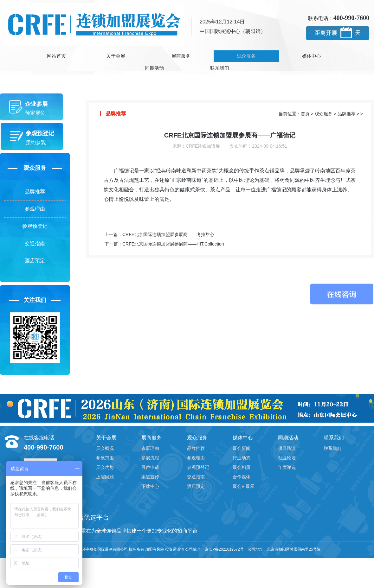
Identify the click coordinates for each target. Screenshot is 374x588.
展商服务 (133, 55)
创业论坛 (287, 460)
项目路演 (287, 451)
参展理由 (150, 451)
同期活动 (294, 55)
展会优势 (105, 470)
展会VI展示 (244, 489)
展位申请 (150, 470)
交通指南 (35, 242)
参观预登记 (35, 223)
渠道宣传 (150, 479)
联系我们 (347, 55)
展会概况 (105, 451)
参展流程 (150, 460)
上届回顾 (105, 479)
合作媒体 (242, 479)
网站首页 (27, 55)
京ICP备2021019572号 (224, 552)
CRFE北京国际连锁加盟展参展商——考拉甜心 (168, 221)
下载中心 (150, 489)
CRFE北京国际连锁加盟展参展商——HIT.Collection (173, 231)
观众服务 (187, 55)
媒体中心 (241, 55)
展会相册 (242, 470)
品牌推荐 (35, 184)
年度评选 (287, 470)
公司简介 (193, 552)
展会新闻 (242, 451)
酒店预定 (35, 262)
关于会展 (80, 55)
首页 (305, 101)
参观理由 (35, 204)
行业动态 (242, 460)
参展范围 (105, 460)
